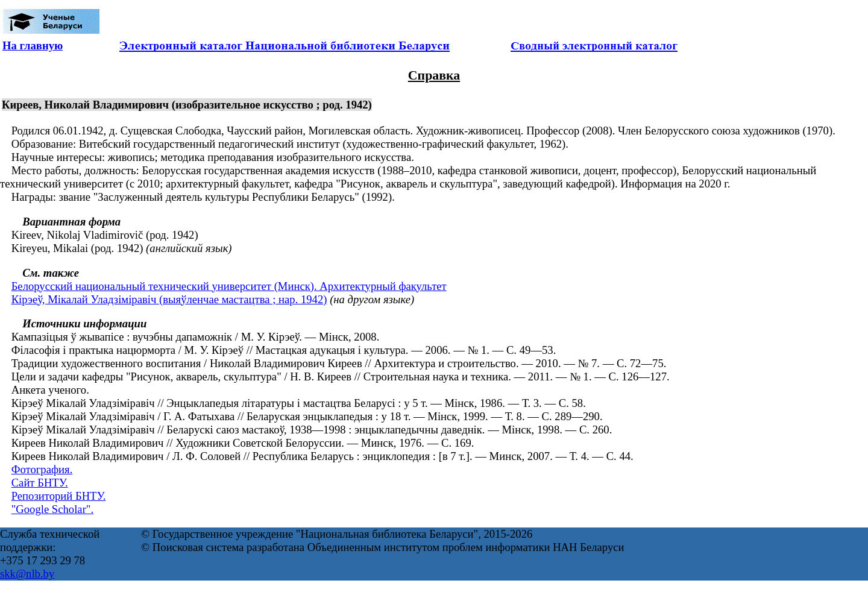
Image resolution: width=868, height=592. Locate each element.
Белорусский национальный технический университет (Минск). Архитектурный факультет (229, 286)
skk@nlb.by (27, 574)
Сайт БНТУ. (40, 483)
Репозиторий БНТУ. (59, 496)
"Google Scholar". (52, 509)
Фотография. (42, 469)
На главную (33, 46)
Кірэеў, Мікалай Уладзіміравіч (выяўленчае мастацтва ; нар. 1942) (169, 299)
